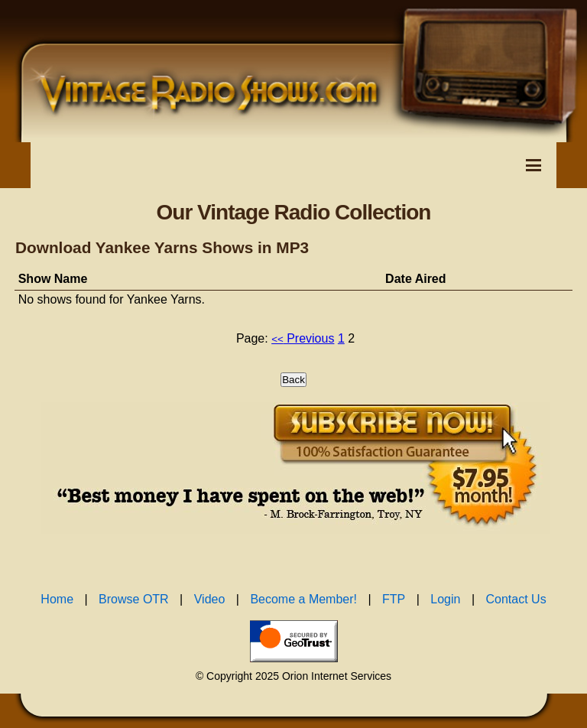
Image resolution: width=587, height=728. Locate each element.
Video (210, 599)
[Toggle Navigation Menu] (533, 165)
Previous (303, 338)
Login (445, 599)
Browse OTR (134, 599)
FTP (394, 599)
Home (57, 599)
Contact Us (516, 599)
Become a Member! (303, 599)
